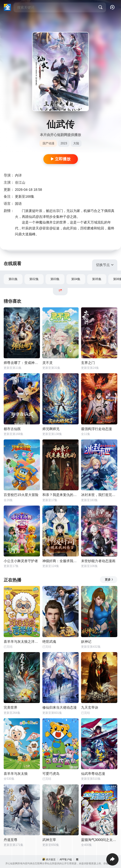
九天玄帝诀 (90, 707)
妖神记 (86, 642)
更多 (109, 580)
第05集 (97, 279)
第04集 (76, 279)
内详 (18, 175)
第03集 (55, 279)
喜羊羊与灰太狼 (16, 774)
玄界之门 (88, 363)
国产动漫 (48, 143)
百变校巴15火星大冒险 (21, 495)
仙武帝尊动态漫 (93, 774)
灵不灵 (48, 363)
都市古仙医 (12, 429)
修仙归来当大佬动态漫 (60, 707)
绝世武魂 (49, 642)
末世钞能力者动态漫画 (98, 561)
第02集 (34, 279)
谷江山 (20, 182)
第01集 (13, 279)
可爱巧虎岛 (51, 774)
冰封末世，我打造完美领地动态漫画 (99, 495)
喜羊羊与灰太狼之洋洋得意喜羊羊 (22, 642)
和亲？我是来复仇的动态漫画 (60, 495)
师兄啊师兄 (51, 429)
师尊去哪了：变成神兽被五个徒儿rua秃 (22, 363)
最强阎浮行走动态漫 (97, 429)
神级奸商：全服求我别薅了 (60, 561)
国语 (18, 204)
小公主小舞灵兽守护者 (21, 561)
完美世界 (11, 707)
